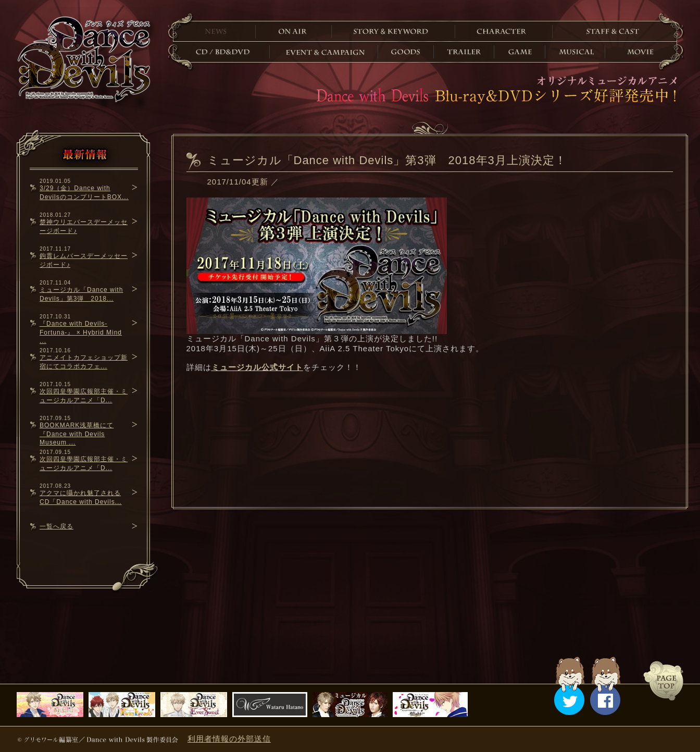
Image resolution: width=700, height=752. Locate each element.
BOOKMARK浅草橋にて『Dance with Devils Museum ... (77, 434)
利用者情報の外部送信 (229, 739)
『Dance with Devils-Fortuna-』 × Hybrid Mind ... (81, 332)
